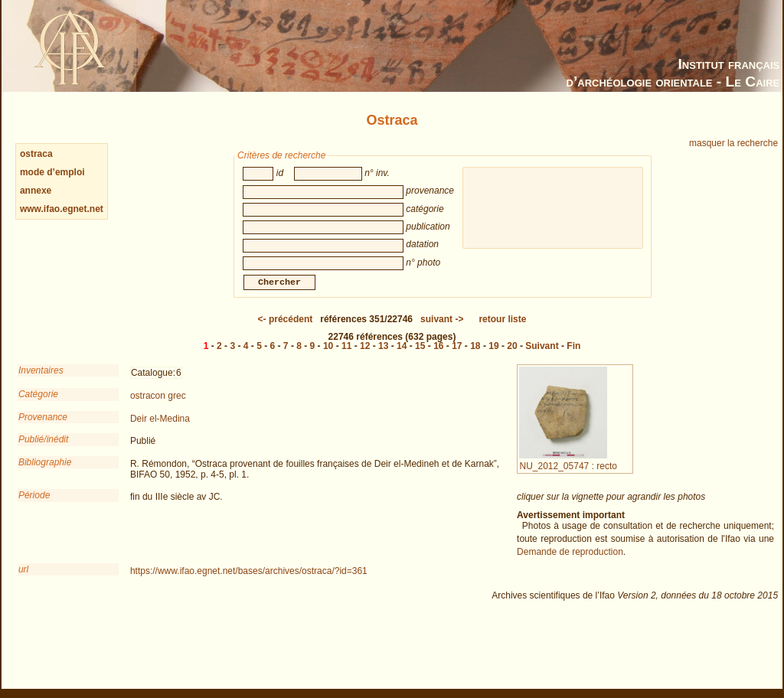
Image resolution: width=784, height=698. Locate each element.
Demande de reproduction (570, 563)
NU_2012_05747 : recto (568, 471)
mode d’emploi (52, 172)
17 (457, 357)
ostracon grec (158, 406)
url (23, 580)
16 (438, 357)
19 (493, 357)
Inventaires (41, 381)
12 (365, 357)
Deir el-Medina (160, 429)
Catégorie (38, 405)
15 (420, 357)
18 (475, 357)
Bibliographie (45, 473)
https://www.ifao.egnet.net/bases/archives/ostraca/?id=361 (249, 582)
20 (512, 357)
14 (402, 357)
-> (442, 330)
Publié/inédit (43, 450)
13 (383, 357)
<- (286, 330)
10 (328, 357)
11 (346, 357)
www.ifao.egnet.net (62, 209)
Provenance (43, 428)
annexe (36, 191)
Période (34, 506)
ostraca (36, 154)
